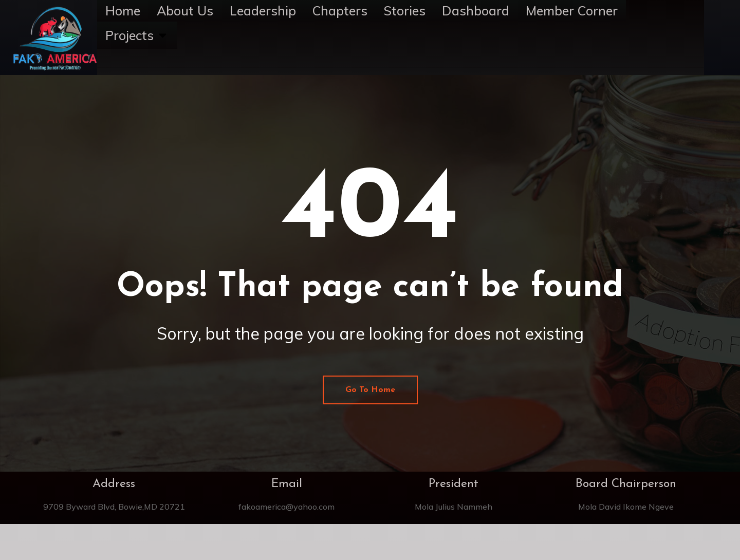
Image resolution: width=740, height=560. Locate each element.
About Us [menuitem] (185, 11)
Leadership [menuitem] (263, 11)
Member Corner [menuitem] (572, 11)
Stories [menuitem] (405, 11)
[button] (163, 35)
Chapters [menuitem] (340, 11)
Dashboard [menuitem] (476, 11)
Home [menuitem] (123, 11)
